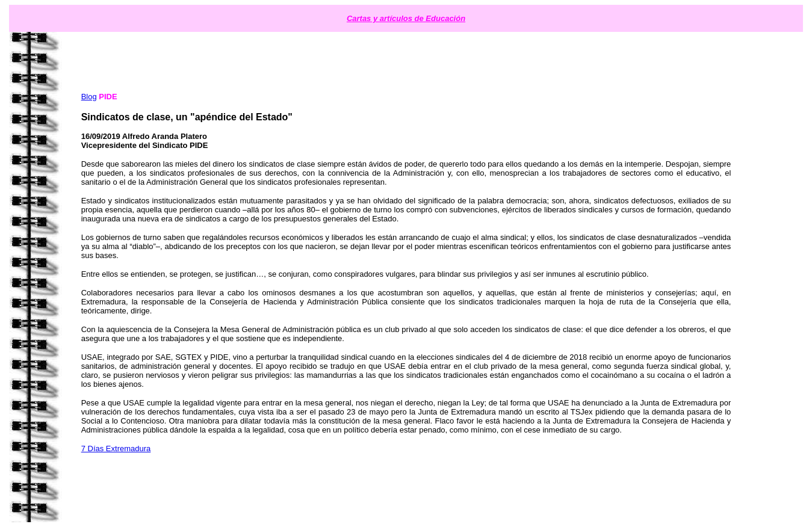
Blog (89, 97)
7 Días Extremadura (116, 448)
